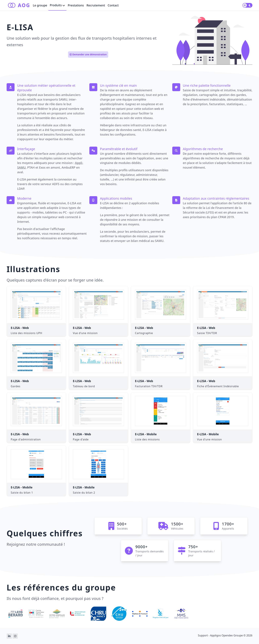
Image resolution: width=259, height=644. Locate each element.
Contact (113, 5)
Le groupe (40, 5)
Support (203, 635)
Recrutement (96, 5)
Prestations (76, 5)
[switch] (247, 5)
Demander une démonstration (88, 54)
